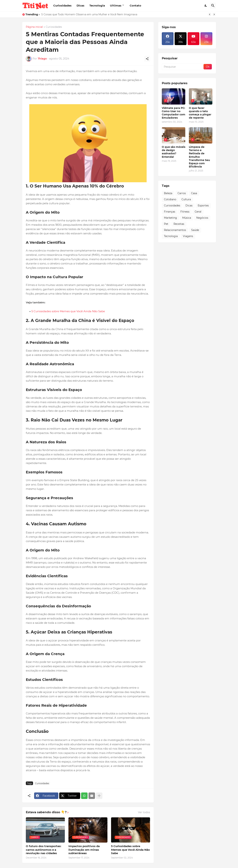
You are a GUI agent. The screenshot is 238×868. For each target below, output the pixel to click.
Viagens (188, 236)
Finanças (170, 212)
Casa (194, 193)
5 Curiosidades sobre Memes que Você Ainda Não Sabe (68, 311)
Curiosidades (62, 5)
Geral (198, 212)
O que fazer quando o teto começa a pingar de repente (200, 113)
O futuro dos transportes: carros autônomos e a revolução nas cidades (44, 850)
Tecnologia (97, 5)
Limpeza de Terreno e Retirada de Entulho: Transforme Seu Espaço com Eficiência (199, 157)
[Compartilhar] (147, 59)
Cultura (186, 199)
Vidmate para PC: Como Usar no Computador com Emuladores (174, 113)
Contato (135, 5)
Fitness (185, 212)
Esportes (203, 206)
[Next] (214, 14)
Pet (166, 224)
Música (187, 218)
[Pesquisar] (213, 6)
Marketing (170, 218)
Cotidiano (170, 199)
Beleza (168, 193)
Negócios (202, 218)
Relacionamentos (175, 230)
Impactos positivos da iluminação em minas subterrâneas (84, 850)
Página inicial (34, 27)
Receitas (179, 224)
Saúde (195, 230)
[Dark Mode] (206, 6)
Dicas (80, 5)
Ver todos (144, 812)
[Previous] (210, 14)
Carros (182, 193)
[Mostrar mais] (99, 796)
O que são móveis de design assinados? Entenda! (174, 152)
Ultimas (116, 5)
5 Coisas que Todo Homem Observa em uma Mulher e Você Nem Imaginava (89, 14)
